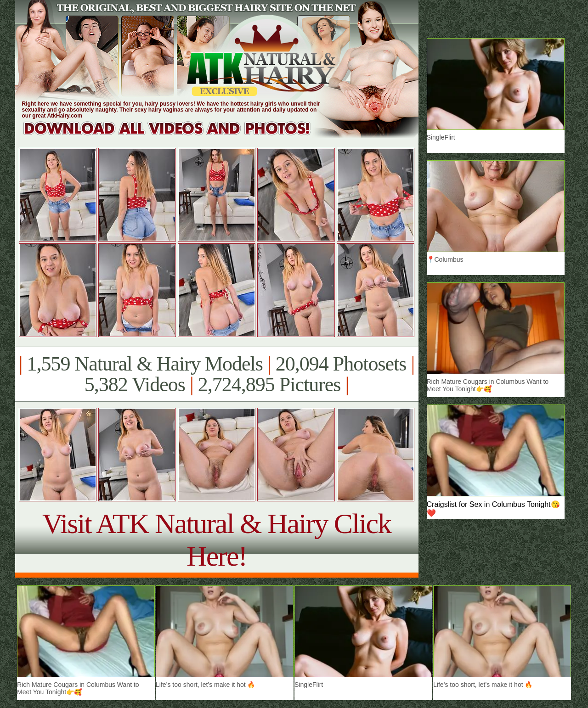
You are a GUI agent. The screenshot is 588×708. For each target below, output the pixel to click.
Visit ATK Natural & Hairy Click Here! (217, 540)
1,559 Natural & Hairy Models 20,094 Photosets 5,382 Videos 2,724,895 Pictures (217, 374)
